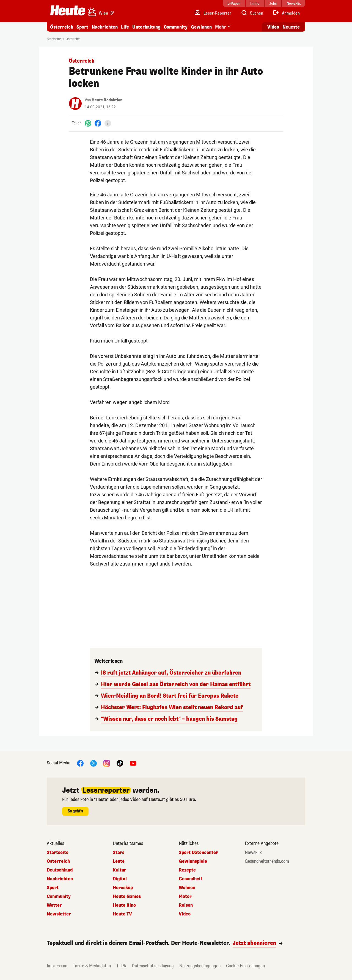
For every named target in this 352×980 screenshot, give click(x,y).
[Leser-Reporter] (213, 13)
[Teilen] (108, 123)
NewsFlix (253, 853)
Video (185, 914)
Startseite (54, 39)
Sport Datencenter (198, 853)
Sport (82, 27)
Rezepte (187, 870)
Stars (119, 853)
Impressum (57, 966)
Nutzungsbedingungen (200, 966)
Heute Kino (124, 905)
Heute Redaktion (107, 100)
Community (176, 27)
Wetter (54, 905)
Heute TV (122, 914)
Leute (119, 861)
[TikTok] (120, 763)
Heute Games (127, 897)
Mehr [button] (221, 27)
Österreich (62, 27)
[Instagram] (107, 763)
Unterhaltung (146, 27)
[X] (94, 763)
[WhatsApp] (88, 123)
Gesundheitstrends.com (267, 861)
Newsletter (59, 914)
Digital (120, 879)
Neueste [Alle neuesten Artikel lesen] (291, 27)
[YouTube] (133, 763)
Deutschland (60, 870)
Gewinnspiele (193, 861)
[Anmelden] (286, 13)
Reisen (186, 905)
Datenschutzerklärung (153, 966)
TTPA (121, 966)
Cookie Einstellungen (245, 966)
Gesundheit (191, 879)
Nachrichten (105, 27)
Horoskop (123, 888)
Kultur (119, 870)
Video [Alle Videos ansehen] (273, 27)
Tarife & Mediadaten (92, 966)
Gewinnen (201, 27)
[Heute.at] (68, 10)
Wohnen (187, 888)
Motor (185, 897)
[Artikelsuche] (252, 13)
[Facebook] (98, 123)
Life (125, 27)
